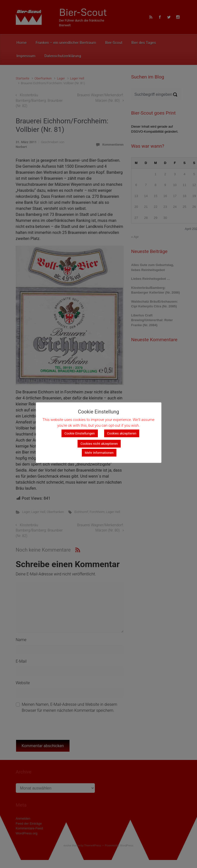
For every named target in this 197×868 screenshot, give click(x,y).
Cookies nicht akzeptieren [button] (99, 444)
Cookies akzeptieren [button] (122, 434)
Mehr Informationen (99, 453)
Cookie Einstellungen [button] (80, 434)
